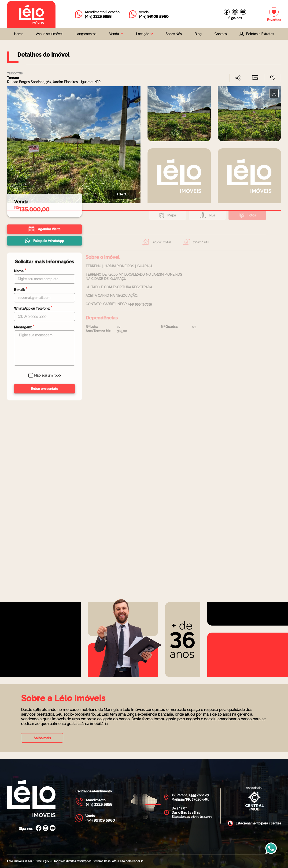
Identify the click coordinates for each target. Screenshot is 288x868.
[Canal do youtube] (243, 12)
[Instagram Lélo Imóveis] (235, 12)
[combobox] (116, 34)
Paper (138, 861)
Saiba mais (42, 738)
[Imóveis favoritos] (274, 15)
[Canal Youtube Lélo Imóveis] (53, 829)
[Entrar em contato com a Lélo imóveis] (97, 15)
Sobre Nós (174, 34)
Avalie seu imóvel (49, 34)
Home (19, 34)
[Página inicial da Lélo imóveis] (31, 15)
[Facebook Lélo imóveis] (227, 12)
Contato (221, 34)
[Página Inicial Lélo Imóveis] (31, 799)
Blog (198, 34)
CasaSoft (110, 861)
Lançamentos (86, 34)
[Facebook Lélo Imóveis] (39, 829)
